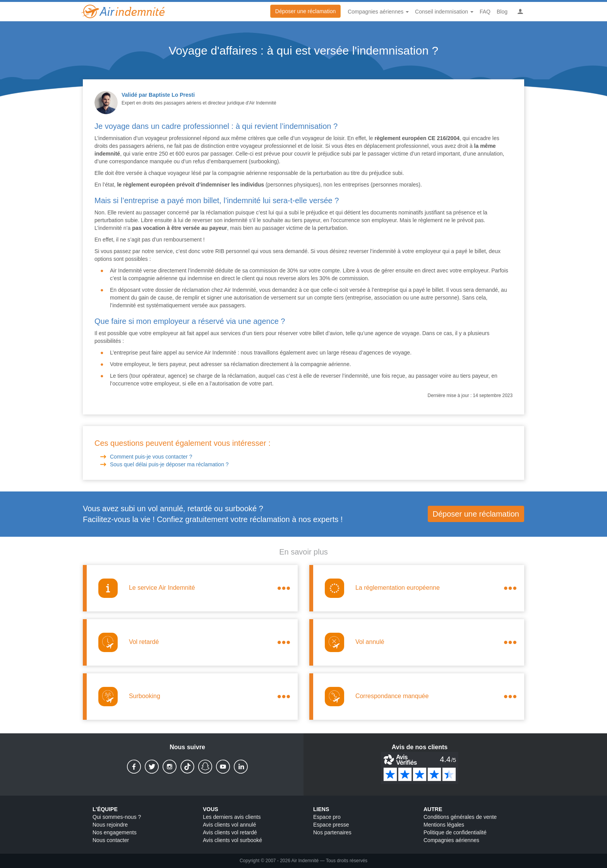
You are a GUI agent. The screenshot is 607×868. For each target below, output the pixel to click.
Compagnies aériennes (451, 840)
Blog (502, 12)
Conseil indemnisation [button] (444, 12)
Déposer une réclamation (305, 11)
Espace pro (327, 817)
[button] (520, 12)
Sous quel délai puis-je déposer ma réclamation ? (170, 464)
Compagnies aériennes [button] (378, 12)
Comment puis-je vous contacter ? (152, 457)
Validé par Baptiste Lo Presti (158, 95)
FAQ (485, 12)
